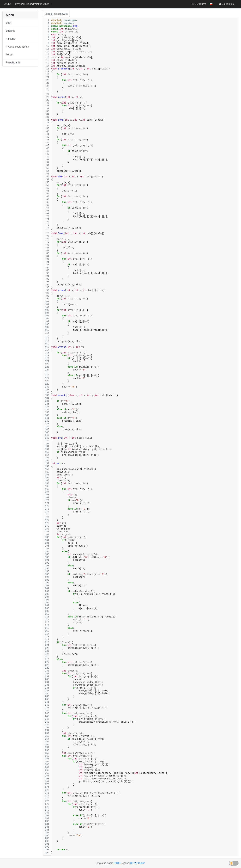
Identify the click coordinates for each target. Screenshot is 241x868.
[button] (34, 4)
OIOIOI (8, 4)
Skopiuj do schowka (56, 14)
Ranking (10, 39)
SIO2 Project (138, 863)
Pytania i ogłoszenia (17, 47)
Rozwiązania (13, 63)
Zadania (10, 31)
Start (9, 23)
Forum (10, 55)
